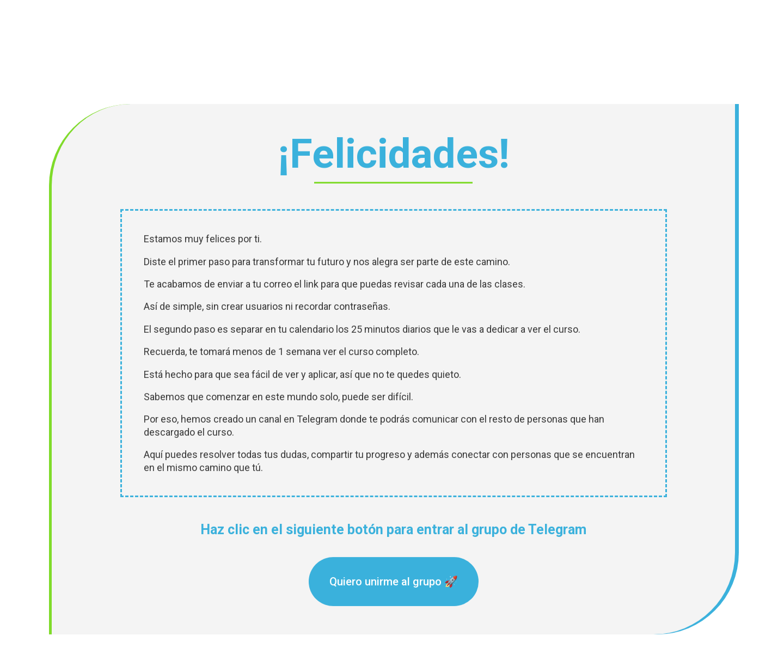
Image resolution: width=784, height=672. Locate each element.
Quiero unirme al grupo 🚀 (394, 578)
